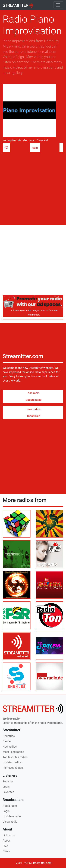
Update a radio (12, 816)
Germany (29, 140)
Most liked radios (13, 752)
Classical (42, 140)
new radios (33, 409)
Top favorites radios (15, 757)
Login (6, 787)
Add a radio (10, 806)
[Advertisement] (33, 187)
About (6, 841)
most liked (33, 416)
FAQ (5, 846)
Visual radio (10, 822)
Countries (9, 736)
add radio (33, 393)
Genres (7, 741)
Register (8, 781)
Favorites (8, 792)
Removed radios (13, 768)
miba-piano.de (12, 140)
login (35, 148)
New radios (10, 747)
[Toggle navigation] (58, 5)
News (6, 851)
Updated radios (12, 762)
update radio (33, 400)
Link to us (9, 835)
